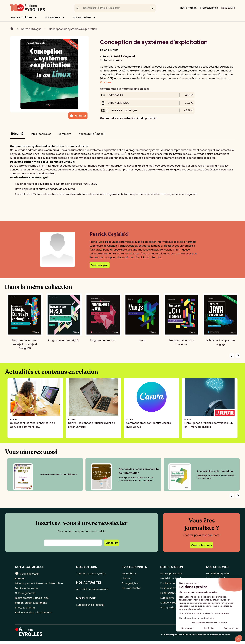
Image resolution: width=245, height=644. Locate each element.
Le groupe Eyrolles (171, 574)
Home (12, 29)
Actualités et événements (92, 590)
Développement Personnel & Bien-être (39, 584)
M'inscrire (112, 543)
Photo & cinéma (25, 610)
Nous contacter (131, 589)
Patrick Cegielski (124, 56)
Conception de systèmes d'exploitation (73, 29)
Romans (20, 579)
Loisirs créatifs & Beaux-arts (32, 600)
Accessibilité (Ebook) (92, 134)
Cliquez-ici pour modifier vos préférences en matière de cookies (196, 637)
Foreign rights (130, 584)
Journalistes (129, 574)
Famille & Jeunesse (27, 589)
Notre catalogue (22, 17)
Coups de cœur (27, 574)
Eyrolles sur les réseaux (91, 606)
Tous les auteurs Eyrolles (92, 574)
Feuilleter (78, 116)
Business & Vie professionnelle (33, 615)
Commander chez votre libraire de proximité (129, 118)
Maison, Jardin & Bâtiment (31, 605)
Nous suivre (228, 8)
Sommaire (65, 134)
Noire (119, 60)
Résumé (17, 134)
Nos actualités (82, 17)
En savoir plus (100, 265)
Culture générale (25, 594)
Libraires (127, 579)
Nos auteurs (53, 17)
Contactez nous (202, 545)
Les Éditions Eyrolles (218, 574)
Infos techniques (41, 134)
